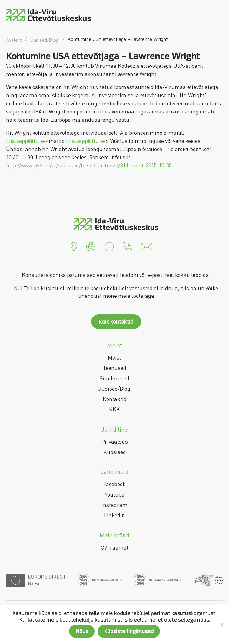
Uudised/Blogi (115, 389)
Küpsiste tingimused (129, 631)
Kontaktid (115, 399)
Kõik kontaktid (116, 321)
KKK (114, 409)
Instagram (114, 505)
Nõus (82, 631)
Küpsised (115, 452)
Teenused (114, 368)
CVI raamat (114, 547)
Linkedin (114, 515)
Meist (114, 357)
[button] (74, 246)
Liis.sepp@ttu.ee (26, 141)
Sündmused (114, 378)
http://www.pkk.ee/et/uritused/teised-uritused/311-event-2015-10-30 (89, 165)
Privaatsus (115, 442)
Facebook (114, 484)
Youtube (114, 494)
